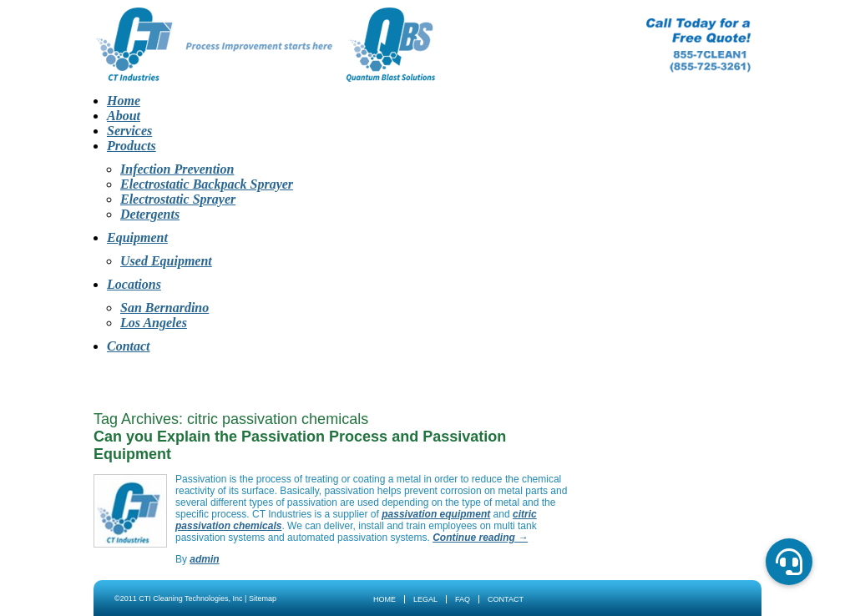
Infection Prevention (177, 169)
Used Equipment (166, 261)
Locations (134, 284)
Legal (425, 599)
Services (129, 131)
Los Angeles (154, 323)
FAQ (463, 599)
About (124, 116)
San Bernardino (164, 308)
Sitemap (263, 598)
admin (204, 559)
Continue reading (480, 538)
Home (124, 101)
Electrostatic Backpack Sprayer (207, 184)
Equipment (137, 237)
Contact (129, 346)
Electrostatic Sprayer (178, 199)
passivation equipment (436, 514)
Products (132, 146)
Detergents (150, 214)
